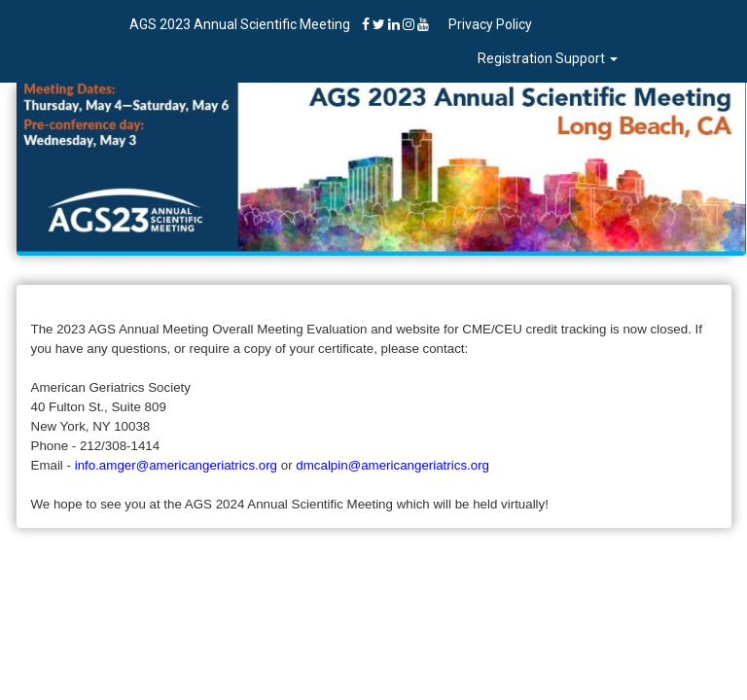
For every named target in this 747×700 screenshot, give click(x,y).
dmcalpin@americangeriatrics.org (392, 465)
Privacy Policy (490, 24)
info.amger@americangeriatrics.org (176, 465)
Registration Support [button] (548, 58)
